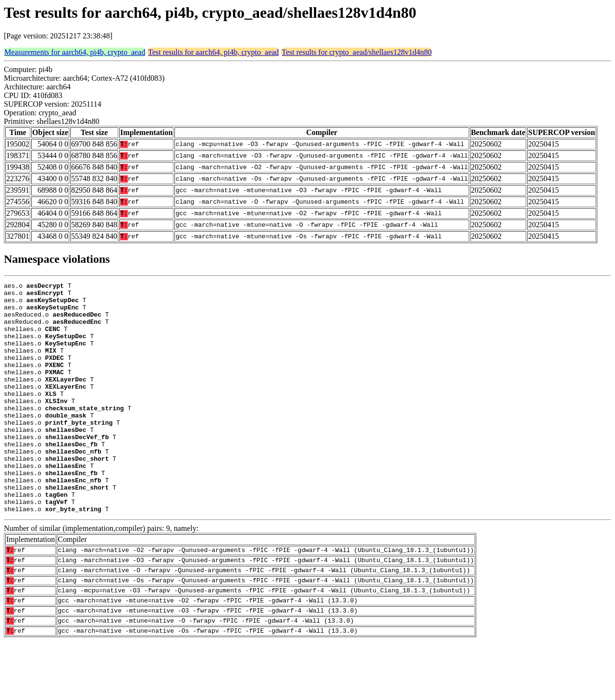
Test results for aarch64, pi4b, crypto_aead (213, 52)
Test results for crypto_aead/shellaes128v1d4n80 (357, 52)
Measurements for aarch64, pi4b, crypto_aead (75, 52)
